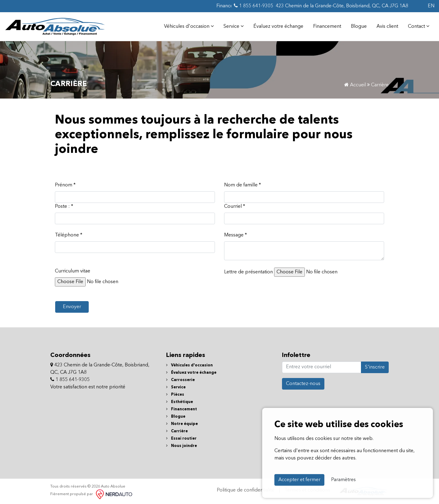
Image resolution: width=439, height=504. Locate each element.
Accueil (355, 85)
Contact (419, 26)
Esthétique (180, 402)
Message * (236, 235)
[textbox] (304, 251)
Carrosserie (180, 380)
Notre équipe (182, 424)
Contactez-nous (303, 384)
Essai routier (181, 439)
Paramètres (343, 480)
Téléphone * (69, 235)
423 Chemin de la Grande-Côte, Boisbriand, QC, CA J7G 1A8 (342, 6)
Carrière (177, 431)
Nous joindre (182, 446)
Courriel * (235, 207)
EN (431, 6)
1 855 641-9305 (253, 6)
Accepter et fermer (299, 480)
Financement (327, 27)
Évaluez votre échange (278, 27)
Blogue (359, 27)
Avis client (387, 27)
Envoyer (72, 307)
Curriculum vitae (73, 271)
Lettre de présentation (248, 272)
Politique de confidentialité (246, 490)
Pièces (175, 395)
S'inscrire (375, 367)
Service (234, 26)
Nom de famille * (243, 185)
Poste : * (64, 207)
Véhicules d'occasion (189, 26)
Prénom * (65, 185)
